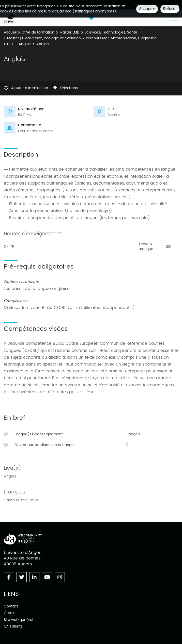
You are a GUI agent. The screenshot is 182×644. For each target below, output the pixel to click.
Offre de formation (38, 32)
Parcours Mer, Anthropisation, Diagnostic (121, 38)
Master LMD (70, 32)
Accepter (147, 9)
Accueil (10, 32)
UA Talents (13, 626)
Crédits (10, 613)
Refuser (170, 9)
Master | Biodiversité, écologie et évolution (44, 38)
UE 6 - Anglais (19, 44)
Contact (11, 606)
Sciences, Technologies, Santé (111, 32)
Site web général (18, 620)
